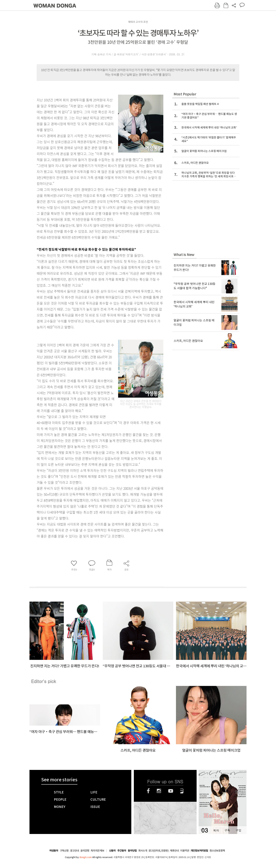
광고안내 (75, 851)
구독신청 (64, 851)
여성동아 (54, 851)
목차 (216, 830)
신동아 (112, 851)
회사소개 (143, 851)
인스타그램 (159, 791)
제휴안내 (174, 851)
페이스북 (148, 791)
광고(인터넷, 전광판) (159, 851)
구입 (238, 830)
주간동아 (122, 851)
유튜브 (171, 791)
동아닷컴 (132, 851)
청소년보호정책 (217, 851)
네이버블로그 (182, 791)
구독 (227, 830)
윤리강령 (85, 851)
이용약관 (185, 851)
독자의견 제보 (97, 851)
